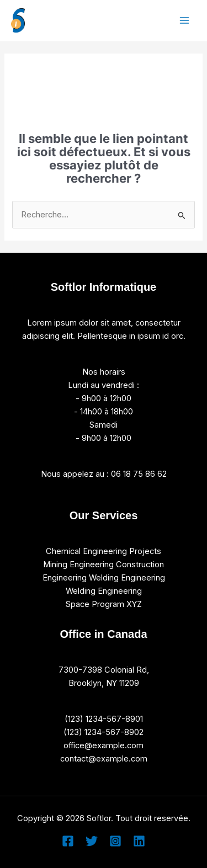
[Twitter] (92, 841)
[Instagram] (115, 841)
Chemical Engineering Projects (104, 551)
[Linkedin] (139, 841)
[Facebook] (68, 841)
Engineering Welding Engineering (104, 578)
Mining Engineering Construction (104, 565)
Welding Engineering (104, 591)
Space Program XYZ (104, 604)
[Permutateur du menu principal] (184, 20)
